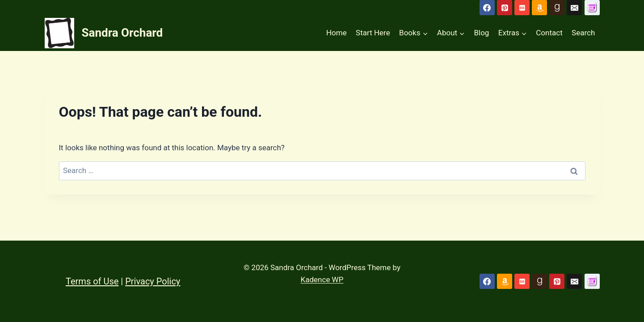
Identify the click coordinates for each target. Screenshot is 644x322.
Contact (549, 33)
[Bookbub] (522, 8)
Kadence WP (322, 280)
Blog (481, 33)
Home (337, 33)
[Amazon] (539, 8)
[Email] (574, 8)
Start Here (373, 33)
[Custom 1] (592, 281)
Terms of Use (92, 281)
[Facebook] (487, 8)
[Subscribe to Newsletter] (592, 8)
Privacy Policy (153, 281)
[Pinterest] (505, 8)
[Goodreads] (557, 8)
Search (583, 33)
